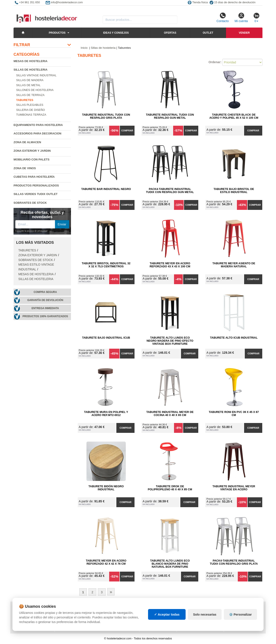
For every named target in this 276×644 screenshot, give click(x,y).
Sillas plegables (30, 105)
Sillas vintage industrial (36, 75)
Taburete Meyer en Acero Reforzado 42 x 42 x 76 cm (106, 562)
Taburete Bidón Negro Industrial (106, 488)
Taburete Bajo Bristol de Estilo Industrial (234, 191)
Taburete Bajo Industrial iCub (106, 338)
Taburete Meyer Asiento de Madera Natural (234, 265)
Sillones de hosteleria (35, 90)
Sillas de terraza (30, 95)
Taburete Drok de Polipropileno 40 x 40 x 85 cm (170, 488)
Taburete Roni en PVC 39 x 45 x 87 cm (234, 414)
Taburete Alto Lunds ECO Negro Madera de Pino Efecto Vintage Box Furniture (170, 341)
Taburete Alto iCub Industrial (234, 338)
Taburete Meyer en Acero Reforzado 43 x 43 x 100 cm (170, 265)
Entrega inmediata (45, 308)
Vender (244, 33)
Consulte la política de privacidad (31, 231)
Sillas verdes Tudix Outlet (36, 194)
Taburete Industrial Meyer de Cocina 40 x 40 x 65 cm (170, 414)
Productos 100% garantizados (45, 316)
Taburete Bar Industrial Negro (106, 189)
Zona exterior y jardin (32, 151)
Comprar (127, 131)
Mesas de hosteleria (30, 61)
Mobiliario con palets (31, 159)
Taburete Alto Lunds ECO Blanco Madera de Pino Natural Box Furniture (170, 564)
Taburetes (27, 250)
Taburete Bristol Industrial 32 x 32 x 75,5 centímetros (106, 265)
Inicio (84, 48)
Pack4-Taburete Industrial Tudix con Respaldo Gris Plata (234, 562)
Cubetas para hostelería (34, 177)
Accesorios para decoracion (37, 133)
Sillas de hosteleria (30, 70)
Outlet (208, 33)
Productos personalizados (36, 185)
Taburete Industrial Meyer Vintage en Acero (234, 488)
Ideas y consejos (116, 33)
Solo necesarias (205, 623)
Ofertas (170, 33)
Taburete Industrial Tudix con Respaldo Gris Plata (106, 116)
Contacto (223, 17)
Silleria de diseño (31, 110)
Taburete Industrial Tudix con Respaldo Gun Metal (170, 116)
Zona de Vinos (25, 168)
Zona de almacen (27, 142)
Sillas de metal (28, 85)
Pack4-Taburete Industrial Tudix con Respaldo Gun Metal (170, 191)
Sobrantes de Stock (30, 203)
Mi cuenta (241, 17)
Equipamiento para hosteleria (38, 125)
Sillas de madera (30, 80)
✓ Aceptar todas (167, 623)
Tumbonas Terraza (31, 115)
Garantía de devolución (45, 300)
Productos (57, 33)
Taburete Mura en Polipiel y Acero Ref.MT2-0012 (106, 414)
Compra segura (45, 292)
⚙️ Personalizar (240, 623)
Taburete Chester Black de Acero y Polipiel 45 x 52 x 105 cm (234, 116)
